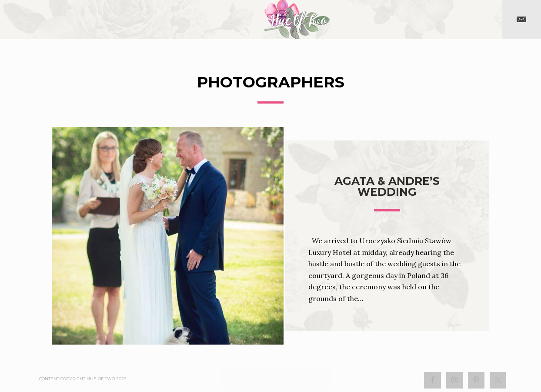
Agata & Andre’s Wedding (387, 186)
